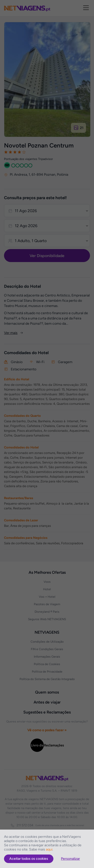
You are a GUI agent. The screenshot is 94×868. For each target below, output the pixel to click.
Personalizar (70, 859)
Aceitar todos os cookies (29, 859)
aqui (49, 849)
